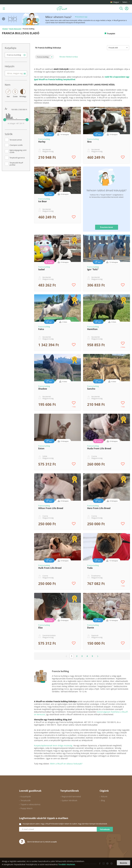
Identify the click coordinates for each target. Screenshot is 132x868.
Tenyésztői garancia (17, 158)
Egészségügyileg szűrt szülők (18, 151)
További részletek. (67, 864)
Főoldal (5, 29)
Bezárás (123, 863)
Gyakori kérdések (69, 800)
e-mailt (54, 842)
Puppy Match (27, 808)
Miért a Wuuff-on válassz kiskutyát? (66, 764)
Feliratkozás (105, 829)
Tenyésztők (25, 800)
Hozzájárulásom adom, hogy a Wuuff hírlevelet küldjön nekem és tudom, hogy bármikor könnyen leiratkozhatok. (65, 824)
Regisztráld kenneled (71, 796)
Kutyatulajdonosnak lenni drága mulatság (53, 745)
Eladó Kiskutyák (15, 29)
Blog (103, 800)
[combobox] (16, 55)
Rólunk (104, 796)
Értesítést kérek (107, 227)
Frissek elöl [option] (113, 48)
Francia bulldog (43, 57)
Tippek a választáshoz (30, 804)
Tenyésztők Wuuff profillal (16, 164)
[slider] (5, 120)
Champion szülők (16, 145)
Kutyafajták (26, 796)
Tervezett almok (16, 140)
